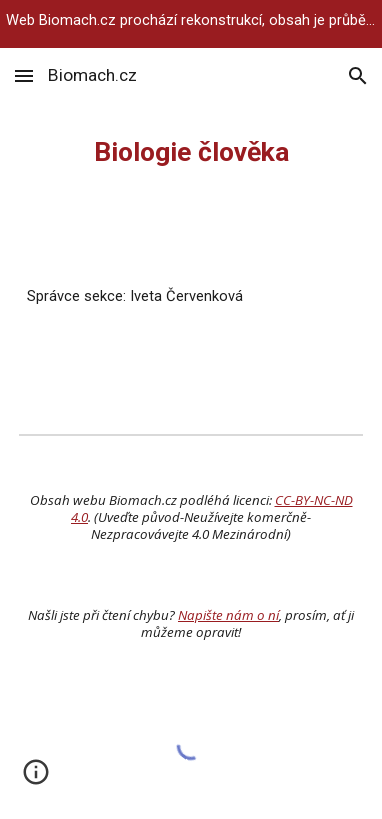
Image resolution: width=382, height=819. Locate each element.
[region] (191, 24)
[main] (191, 152)
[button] (24, 75)
